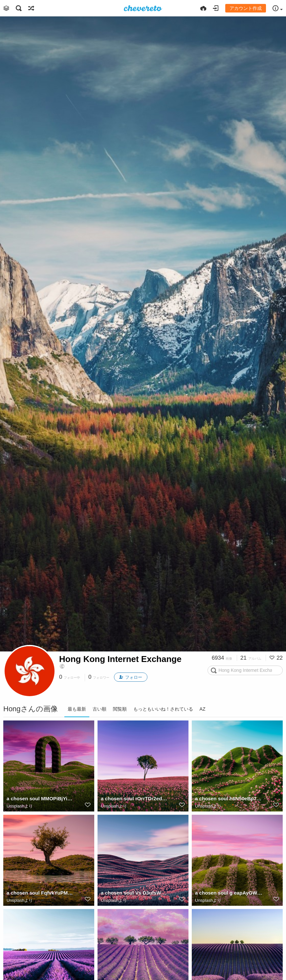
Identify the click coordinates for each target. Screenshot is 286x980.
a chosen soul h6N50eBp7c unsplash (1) (229, 798)
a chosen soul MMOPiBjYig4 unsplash (40, 798)
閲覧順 (120, 709)
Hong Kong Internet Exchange (120, 659)
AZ (203, 709)
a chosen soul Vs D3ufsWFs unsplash (135, 893)
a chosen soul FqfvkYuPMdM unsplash (40, 893)
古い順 (99, 709)
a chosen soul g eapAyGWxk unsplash (229, 893)
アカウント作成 (246, 8)
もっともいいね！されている (163, 709)
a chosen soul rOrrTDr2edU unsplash (135, 798)
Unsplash (15, 806)
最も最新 (77, 709)
